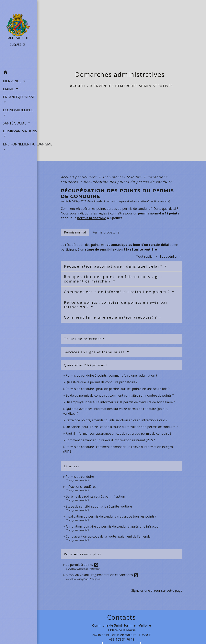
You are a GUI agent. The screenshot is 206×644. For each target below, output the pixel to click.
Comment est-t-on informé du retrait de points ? (118, 292)
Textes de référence (83, 339)
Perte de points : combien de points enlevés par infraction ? (116, 305)
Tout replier (148, 256)
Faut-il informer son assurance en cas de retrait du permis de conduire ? (119, 433)
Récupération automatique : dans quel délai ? (114, 266)
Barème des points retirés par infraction (95, 496)
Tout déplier (171, 256)
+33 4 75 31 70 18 (122, 639)
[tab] (75, 232)
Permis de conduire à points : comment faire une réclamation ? (111, 375)
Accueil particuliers (79, 177)
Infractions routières (81, 487)
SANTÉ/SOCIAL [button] (15, 123)
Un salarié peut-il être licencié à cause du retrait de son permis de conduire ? (122, 427)
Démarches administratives (144, 86)
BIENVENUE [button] (13, 81)
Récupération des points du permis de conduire (128, 182)
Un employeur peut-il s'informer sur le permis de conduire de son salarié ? (120, 402)
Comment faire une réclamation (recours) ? (111, 317)
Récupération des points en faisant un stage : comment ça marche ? (113, 279)
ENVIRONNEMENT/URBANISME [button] (19, 144)
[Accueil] (19, 34)
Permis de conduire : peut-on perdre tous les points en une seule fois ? (118, 389)
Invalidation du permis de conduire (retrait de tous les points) (111, 516)
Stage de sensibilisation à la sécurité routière (99, 506)
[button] (19, 73)
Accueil (78, 86)
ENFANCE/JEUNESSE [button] (19, 97)
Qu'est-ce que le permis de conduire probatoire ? (102, 382)
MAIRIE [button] (9, 89)
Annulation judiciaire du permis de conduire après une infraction (113, 526)
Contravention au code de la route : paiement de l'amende (108, 536)
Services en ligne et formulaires (95, 352)
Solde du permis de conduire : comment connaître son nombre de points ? (120, 395)
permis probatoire (92, 218)
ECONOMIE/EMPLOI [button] (19, 110)
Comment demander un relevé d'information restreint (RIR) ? (110, 440)
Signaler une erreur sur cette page (157, 590)
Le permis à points (82, 565)
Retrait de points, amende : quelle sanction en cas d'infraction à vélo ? (116, 420)
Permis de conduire (80, 477)
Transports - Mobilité (123, 177)
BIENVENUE (101, 86)
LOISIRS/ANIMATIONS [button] (19, 131)
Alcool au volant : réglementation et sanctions (102, 575)
